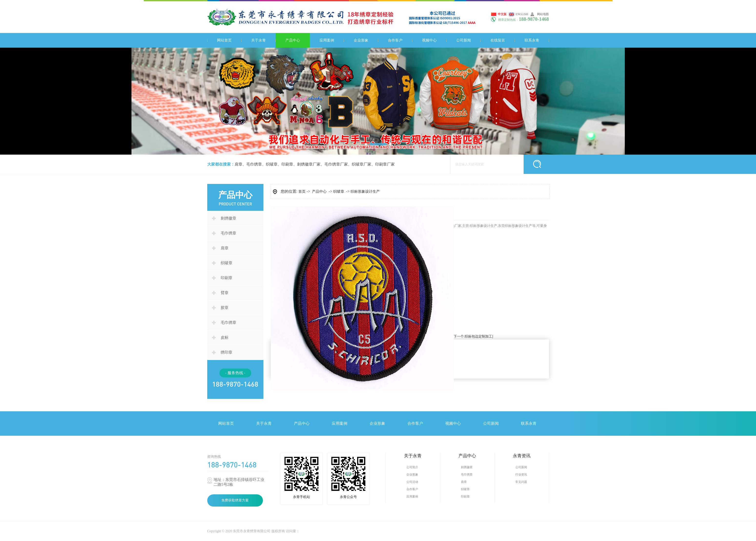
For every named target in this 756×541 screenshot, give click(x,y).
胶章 (225, 308)
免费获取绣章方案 (235, 500)
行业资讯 (521, 475)
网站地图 (543, 14)
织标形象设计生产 (365, 191)
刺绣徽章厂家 (309, 164)
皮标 (225, 337)
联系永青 (532, 40)
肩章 (238, 164)
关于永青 (259, 40)
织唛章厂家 (362, 164)
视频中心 (429, 40)
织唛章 (272, 164)
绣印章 (227, 352)
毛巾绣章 (254, 164)
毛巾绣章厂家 (336, 164)
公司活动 (412, 482)
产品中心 (293, 40)
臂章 (225, 293)
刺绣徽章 (228, 218)
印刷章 (287, 164)
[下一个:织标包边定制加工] (473, 336)
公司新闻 (464, 40)
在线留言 (498, 40)
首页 (302, 191)
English (522, 14)
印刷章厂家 (385, 164)
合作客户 (395, 40)
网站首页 (224, 40)
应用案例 (327, 40)
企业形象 (361, 40)
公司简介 (412, 467)
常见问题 (521, 482)
